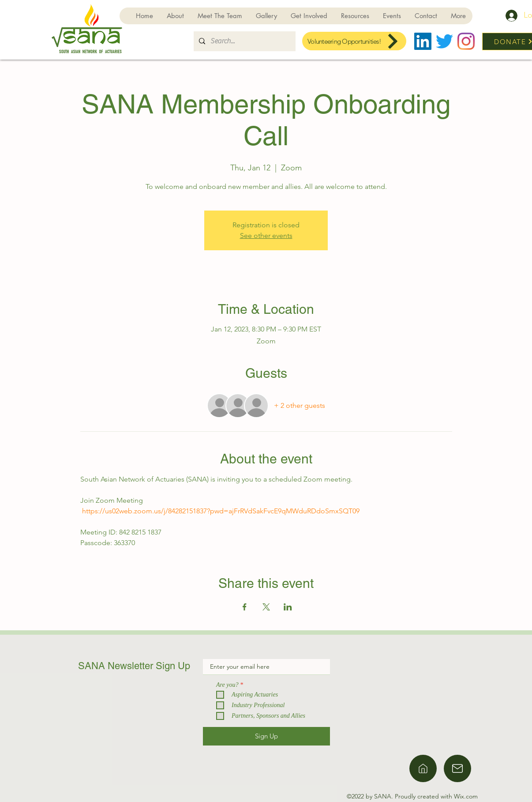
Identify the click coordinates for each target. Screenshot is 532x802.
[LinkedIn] (423, 41)
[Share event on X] (266, 607)
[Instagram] (466, 41)
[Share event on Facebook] (245, 607)
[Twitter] (444, 41)
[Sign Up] (266, 736)
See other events (266, 235)
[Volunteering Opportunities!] (354, 41)
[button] (309, 16)
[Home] (423, 768)
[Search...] (244, 41)
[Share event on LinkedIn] (288, 607)
